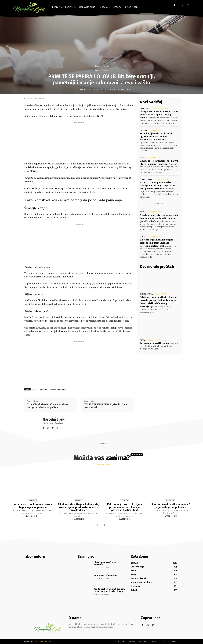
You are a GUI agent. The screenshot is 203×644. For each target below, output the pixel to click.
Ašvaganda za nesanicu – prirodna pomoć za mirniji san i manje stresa (159, 115)
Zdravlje (98, 66)
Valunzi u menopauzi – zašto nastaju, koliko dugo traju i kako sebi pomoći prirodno (158, 186)
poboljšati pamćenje (58, 389)
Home (27, 98)
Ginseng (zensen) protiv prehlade (106, 563)
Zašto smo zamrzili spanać (155, 343)
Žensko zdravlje (147, 179)
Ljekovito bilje (146, 108)
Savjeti (106, 66)
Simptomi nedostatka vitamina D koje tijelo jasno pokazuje (171, 506)
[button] (188, 5)
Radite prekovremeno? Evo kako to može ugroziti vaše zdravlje (110, 590)
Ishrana (143, 130)
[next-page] (104, 525)
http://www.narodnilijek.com (53, 423)
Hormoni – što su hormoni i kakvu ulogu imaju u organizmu (32, 506)
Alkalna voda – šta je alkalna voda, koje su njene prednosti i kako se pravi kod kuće (159, 218)
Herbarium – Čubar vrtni (105, 575)
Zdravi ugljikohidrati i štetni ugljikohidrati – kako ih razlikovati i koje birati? (156, 137)
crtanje (35, 389)
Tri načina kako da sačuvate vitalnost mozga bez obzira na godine (48, 406)
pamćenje (44, 389)
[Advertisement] (79, 142)
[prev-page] (98, 525)
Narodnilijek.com (41, 641)
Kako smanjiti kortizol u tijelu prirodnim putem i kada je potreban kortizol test (157, 243)
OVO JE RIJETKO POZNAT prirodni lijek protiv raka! (105, 406)
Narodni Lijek (86, 89)
